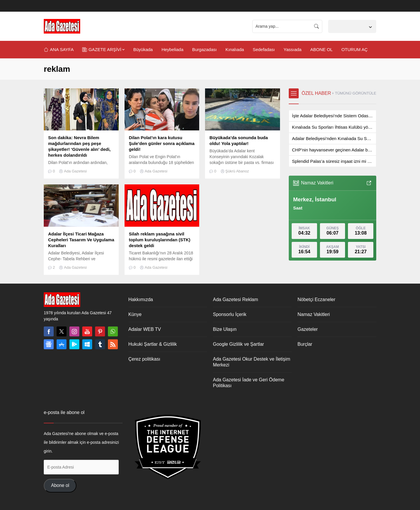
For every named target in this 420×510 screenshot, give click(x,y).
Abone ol (60, 485)
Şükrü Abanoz (237, 171)
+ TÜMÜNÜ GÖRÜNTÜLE (354, 93)
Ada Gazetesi (75, 171)
